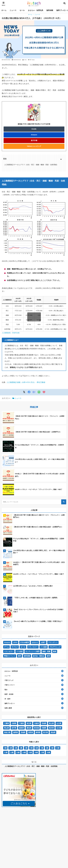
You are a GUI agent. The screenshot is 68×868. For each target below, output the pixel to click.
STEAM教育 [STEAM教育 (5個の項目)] (24, 642)
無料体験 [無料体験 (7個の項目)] (27, 656)
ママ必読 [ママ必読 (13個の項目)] (19, 651)
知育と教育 (8, 708)
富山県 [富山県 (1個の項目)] (51, 723)
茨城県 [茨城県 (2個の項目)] (23, 732)
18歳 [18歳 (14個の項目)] (48, 752)
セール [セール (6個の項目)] (23, 647)
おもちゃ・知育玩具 (36, 10)
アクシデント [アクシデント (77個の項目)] (53, 642)
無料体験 (50, 10)
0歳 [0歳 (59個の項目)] (5, 748)
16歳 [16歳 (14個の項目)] (36, 752)
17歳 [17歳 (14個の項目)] (42, 752)
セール (22, 10)
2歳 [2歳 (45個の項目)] (16, 748)
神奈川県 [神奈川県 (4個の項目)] (7, 732)
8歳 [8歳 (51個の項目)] (47, 748)
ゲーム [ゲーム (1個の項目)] (6, 647)
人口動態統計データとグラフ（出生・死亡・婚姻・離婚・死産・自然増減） (31, 165)
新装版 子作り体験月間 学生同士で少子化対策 (34, 124)
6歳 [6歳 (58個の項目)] (37, 748)
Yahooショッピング (34, 146)
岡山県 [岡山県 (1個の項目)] (6, 728)
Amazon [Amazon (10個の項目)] (7, 642)
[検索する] (64, 502)
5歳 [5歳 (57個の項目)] (31, 748)
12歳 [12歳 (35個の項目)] (12, 752)
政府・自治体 (9, 694)
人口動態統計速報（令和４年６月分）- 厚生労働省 (26, 382)
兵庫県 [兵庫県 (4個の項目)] (14, 723)
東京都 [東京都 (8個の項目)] (36, 728)
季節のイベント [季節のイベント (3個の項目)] (10, 656)
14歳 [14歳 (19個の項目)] (24, 752)
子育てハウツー (10, 685)
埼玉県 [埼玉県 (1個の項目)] (29, 723)
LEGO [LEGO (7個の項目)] (15, 642)
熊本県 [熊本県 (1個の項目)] (51, 728)
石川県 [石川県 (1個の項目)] (59, 728)
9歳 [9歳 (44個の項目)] (52, 748)
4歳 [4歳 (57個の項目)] (26, 748)
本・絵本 (7, 699)
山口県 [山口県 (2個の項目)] (59, 723)
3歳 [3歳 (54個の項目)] (21, 748)
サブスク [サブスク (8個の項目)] (15, 647)
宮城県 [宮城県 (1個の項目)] (44, 723)
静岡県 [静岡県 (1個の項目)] (38, 732)
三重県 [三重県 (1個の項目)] (6, 723)
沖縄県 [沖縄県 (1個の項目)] (44, 728)
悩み (6, 690)
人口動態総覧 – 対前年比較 (11, 333)
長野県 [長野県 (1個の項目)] (31, 732)
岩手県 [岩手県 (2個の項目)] (14, 728)
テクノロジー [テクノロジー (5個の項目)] (33, 647)
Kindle (34, 129)
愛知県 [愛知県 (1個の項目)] (29, 728)
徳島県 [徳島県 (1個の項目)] (21, 728)
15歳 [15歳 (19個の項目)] (30, 752)
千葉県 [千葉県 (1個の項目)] (21, 723)
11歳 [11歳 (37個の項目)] (6, 752)
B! (34, 392)
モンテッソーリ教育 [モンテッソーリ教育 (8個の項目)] (32, 651)
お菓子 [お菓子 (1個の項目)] (43, 642)
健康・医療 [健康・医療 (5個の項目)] (46, 651)
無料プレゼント (10, 703)
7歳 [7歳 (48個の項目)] (42, 748)
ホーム (4, 10)
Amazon (34, 135)
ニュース (13, 10)
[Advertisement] (19, 825)
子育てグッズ (9, 680)
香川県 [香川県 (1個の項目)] (45, 732)
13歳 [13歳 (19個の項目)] (18, 752)
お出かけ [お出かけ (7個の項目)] (35, 642)
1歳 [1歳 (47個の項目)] (11, 748)
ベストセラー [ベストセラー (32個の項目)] (9, 651)
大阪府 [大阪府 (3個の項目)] (36, 723)
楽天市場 (34, 140)
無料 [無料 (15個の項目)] (19, 656)
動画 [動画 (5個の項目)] (55, 651)
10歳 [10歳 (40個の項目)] (58, 748)
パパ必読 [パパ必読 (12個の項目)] (44, 647)
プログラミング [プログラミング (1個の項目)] (55, 647)
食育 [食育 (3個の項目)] (48, 656)
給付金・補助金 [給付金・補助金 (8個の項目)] (38, 656)
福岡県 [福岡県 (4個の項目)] (16, 732)
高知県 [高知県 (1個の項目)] (53, 732)
